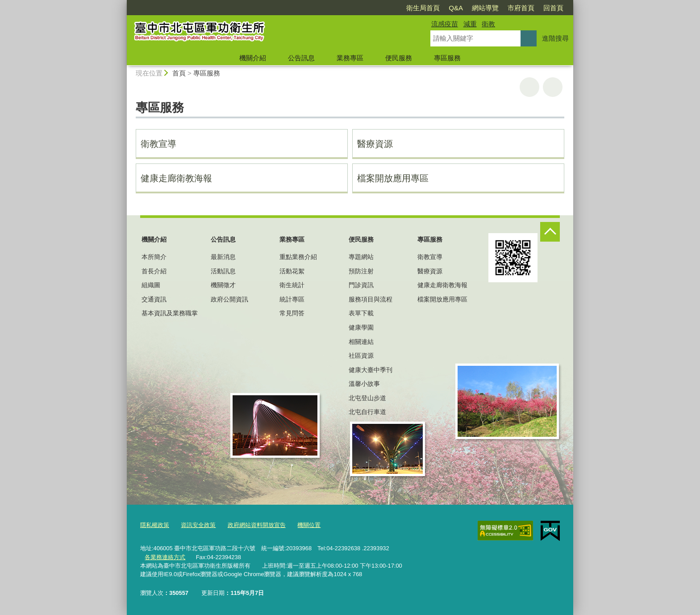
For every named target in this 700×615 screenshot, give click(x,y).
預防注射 (361, 271)
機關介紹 (253, 58)
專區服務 (447, 58)
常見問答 (292, 313)
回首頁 (553, 8)
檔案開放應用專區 (393, 178)
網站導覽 (485, 8)
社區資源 (361, 356)
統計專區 (292, 299)
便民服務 (399, 58)
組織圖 (151, 285)
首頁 (179, 73)
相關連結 (361, 342)
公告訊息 (301, 58)
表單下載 (361, 313)
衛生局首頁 (423, 8)
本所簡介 (154, 257)
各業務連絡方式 (165, 557)
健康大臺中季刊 (371, 370)
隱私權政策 (155, 525)
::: (123, 4)
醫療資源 (375, 144)
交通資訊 (154, 299)
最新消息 (223, 257)
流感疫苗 (445, 24)
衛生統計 (292, 285)
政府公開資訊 (229, 299)
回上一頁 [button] (553, 87)
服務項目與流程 (371, 299)
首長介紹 (154, 271)
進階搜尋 (555, 38)
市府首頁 (521, 8)
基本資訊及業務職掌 (170, 313)
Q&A (456, 8)
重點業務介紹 (298, 257)
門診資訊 (361, 285)
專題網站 (361, 257)
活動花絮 (292, 271)
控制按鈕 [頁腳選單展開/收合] (550, 232)
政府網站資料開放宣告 (257, 525)
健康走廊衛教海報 (176, 178)
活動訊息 (223, 271)
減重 (470, 24)
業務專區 (350, 58)
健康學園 (361, 327)
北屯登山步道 (367, 398)
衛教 (488, 24)
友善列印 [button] (529, 87)
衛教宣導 (158, 144)
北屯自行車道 (367, 412)
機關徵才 (223, 285)
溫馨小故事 (364, 384)
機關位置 (309, 525)
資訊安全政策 (198, 525)
